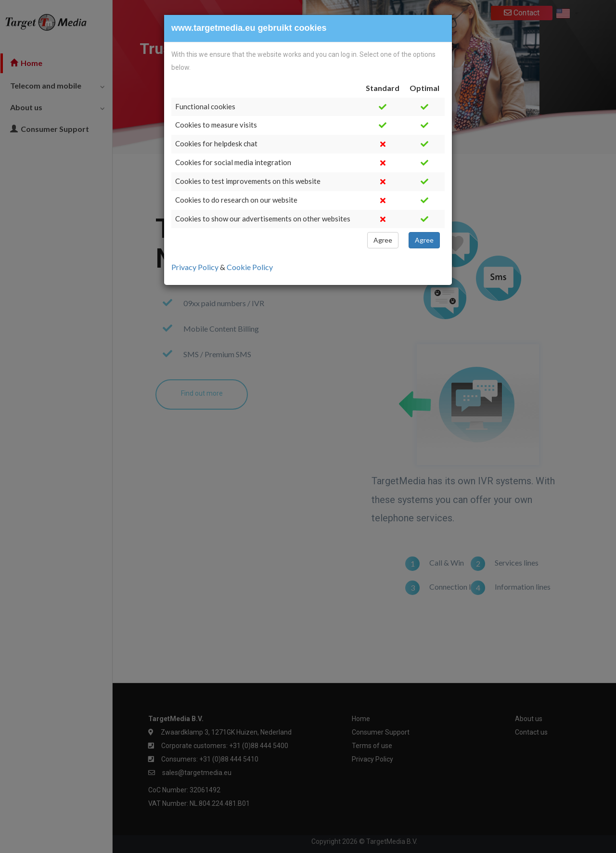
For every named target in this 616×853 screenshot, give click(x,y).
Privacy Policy (196, 267)
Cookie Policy (250, 267)
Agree (383, 240)
